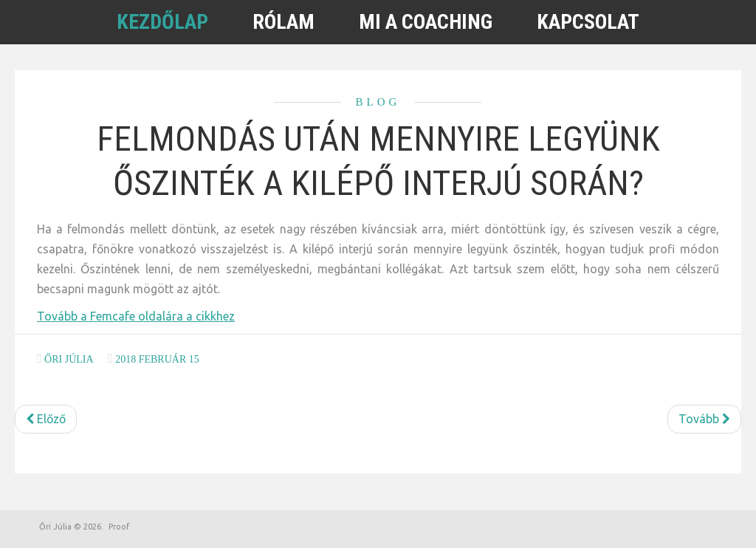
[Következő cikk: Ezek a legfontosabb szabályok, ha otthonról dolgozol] (704, 419)
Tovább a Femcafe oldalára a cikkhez (136, 316)
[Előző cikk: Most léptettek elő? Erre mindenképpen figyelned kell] (46, 419)
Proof (119, 527)
